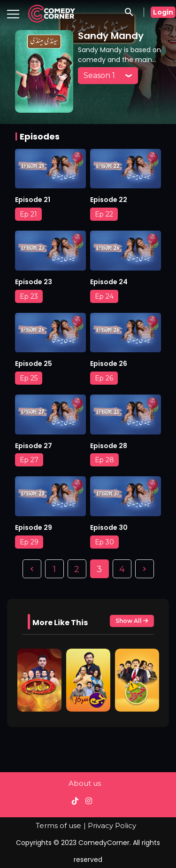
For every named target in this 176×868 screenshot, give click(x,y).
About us (85, 783)
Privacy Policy (112, 825)
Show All (132, 621)
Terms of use (58, 825)
